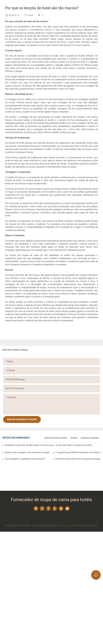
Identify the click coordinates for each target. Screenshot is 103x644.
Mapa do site (69, 526)
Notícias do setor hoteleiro (56, 438)
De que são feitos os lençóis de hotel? (74, 445)
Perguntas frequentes (90, 438)
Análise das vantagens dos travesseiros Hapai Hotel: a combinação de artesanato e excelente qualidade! (27, 452)
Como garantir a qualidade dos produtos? (25, 459)
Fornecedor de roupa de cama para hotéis (52, 500)
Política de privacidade (87, 526)
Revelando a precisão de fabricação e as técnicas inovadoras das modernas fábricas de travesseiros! (29, 445)
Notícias (74, 438)
